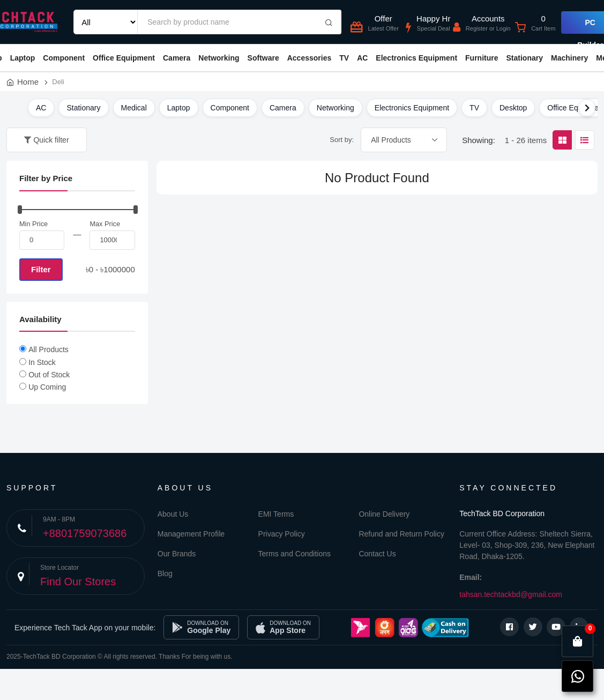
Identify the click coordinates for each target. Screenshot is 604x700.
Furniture (482, 58)
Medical (134, 108)
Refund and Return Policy (401, 534)
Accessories (310, 58)
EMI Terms (276, 514)
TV (344, 58)
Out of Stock (49, 375)
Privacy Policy (282, 534)
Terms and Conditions (294, 554)
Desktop (513, 108)
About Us (173, 514)
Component (64, 58)
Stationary (525, 58)
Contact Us (377, 554)
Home (28, 82)
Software (263, 58)
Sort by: (342, 140)
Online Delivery (384, 514)
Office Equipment (124, 58)
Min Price (33, 224)
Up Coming (47, 387)
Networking (219, 58)
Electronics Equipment (416, 58)
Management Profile (191, 534)
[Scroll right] (587, 108)
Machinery (569, 58)
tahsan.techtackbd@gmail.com (511, 594)
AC (362, 58)
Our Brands (177, 554)
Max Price (105, 224)
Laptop (23, 58)
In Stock (42, 362)
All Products (49, 349)
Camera (177, 58)
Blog (165, 574)
